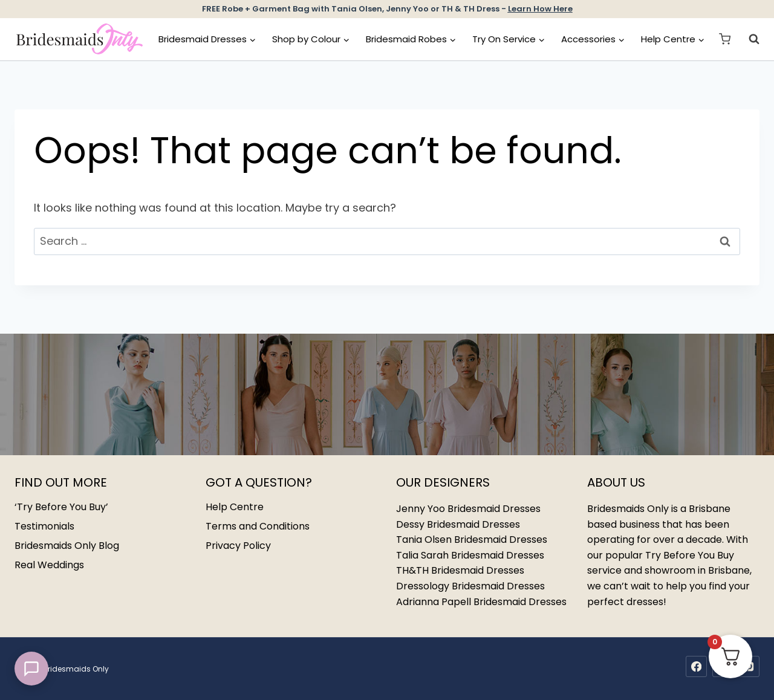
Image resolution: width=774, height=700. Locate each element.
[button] (31, 669)
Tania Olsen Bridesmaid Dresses (472, 540)
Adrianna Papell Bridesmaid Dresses (481, 602)
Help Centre (235, 507)
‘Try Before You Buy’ (61, 507)
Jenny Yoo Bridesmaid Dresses (468, 509)
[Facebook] (696, 666)
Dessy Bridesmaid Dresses (458, 524)
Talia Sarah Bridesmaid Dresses (470, 555)
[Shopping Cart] (725, 39)
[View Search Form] (748, 39)
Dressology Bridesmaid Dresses (470, 586)
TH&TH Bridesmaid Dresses (460, 570)
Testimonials (44, 526)
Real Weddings (49, 565)
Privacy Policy (238, 546)
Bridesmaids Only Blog (67, 546)
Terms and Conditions (258, 526)
